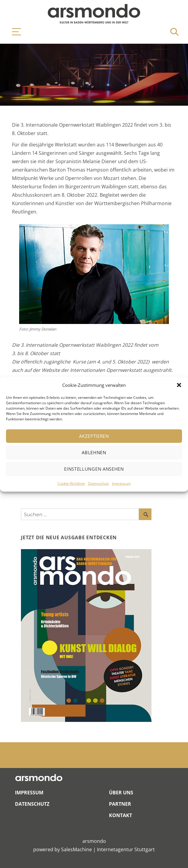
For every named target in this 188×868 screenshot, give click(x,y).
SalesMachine (76, 849)
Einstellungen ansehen (94, 469)
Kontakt (120, 815)
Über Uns (121, 793)
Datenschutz (98, 483)
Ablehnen (94, 452)
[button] (179, 385)
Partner (120, 804)
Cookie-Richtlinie (71, 483)
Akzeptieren (94, 436)
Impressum (121, 483)
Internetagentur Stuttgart (126, 849)
